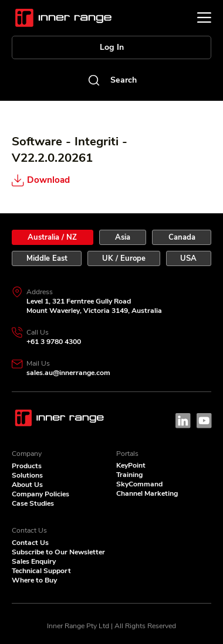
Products (27, 466)
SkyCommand (139, 484)
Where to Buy (34, 580)
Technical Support (41, 571)
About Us (27, 485)
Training (129, 475)
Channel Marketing (147, 493)
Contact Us (30, 543)
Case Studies (33, 503)
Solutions (27, 475)
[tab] (53, 237)
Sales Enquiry (34, 561)
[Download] (67, 181)
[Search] (112, 80)
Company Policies (40, 494)
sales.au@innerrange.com (68, 373)
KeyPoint (131, 465)
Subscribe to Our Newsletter (58, 552)
